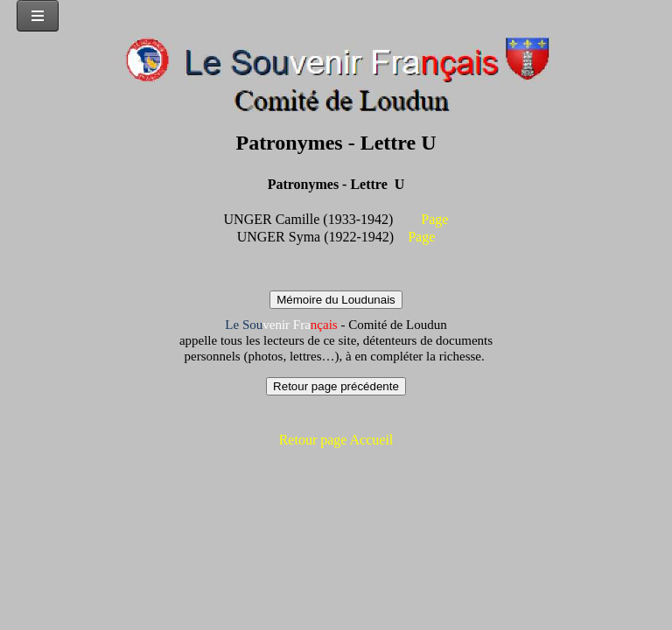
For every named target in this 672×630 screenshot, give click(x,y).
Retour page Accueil (336, 440)
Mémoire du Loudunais (336, 300)
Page (434, 219)
